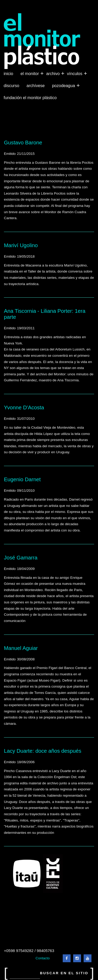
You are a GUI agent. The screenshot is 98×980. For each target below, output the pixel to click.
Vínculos (75, 74)
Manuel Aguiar (21, 648)
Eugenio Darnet (22, 479)
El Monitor (30, 74)
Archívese (36, 86)
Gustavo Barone (23, 143)
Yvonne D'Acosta (24, 407)
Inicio (8, 74)
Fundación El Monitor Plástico (30, 98)
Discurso (11, 86)
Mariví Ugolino (21, 245)
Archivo (54, 74)
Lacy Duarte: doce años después (43, 751)
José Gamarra (21, 558)
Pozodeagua (64, 86)
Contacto (43, 958)
